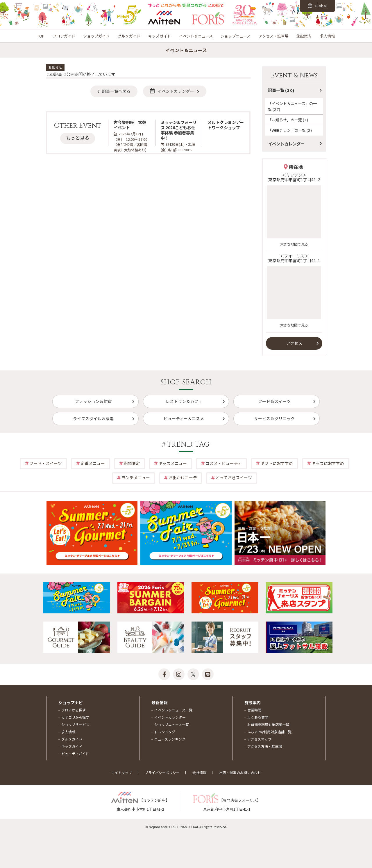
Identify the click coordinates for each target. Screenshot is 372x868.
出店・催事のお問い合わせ (240, 772)
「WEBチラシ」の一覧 (290, 130)
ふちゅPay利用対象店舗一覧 (269, 732)
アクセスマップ (259, 739)
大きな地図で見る (294, 244)
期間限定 (132, 463)
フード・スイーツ (46, 463)
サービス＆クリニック (274, 418)
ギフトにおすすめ (277, 463)
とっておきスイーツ (234, 478)
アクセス (294, 343)
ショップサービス (75, 724)
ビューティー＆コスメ (184, 418)
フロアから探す (74, 710)
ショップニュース (236, 36)
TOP (41, 36)
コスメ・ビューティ (224, 463)
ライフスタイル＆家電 (93, 418)
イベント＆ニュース (196, 36)
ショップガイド (96, 36)
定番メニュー (93, 463)
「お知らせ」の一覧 (288, 120)
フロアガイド (64, 36)
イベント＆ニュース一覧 (173, 710)
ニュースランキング (170, 739)
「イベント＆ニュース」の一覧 (292, 106)
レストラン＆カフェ (184, 401)
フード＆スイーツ (274, 401)
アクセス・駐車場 (274, 36)
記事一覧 (281, 90)
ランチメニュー (136, 478)
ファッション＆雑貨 (93, 401)
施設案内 (304, 36)
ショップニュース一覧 (172, 724)
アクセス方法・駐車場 (265, 746)
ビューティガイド (75, 753)
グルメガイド (129, 36)
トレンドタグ (165, 732)
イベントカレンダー (172, 91)
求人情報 (327, 36)
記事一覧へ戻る (116, 91)
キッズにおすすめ (328, 463)
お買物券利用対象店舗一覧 (268, 724)
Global (317, 6)
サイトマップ (121, 772)
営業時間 (254, 710)
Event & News (294, 76)
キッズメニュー (173, 463)
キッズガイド (160, 36)
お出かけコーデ (183, 478)
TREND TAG (189, 445)
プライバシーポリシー (162, 772)
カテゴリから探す (75, 717)
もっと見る (78, 138)
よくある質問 (258, 717)
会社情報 (199, 772)
